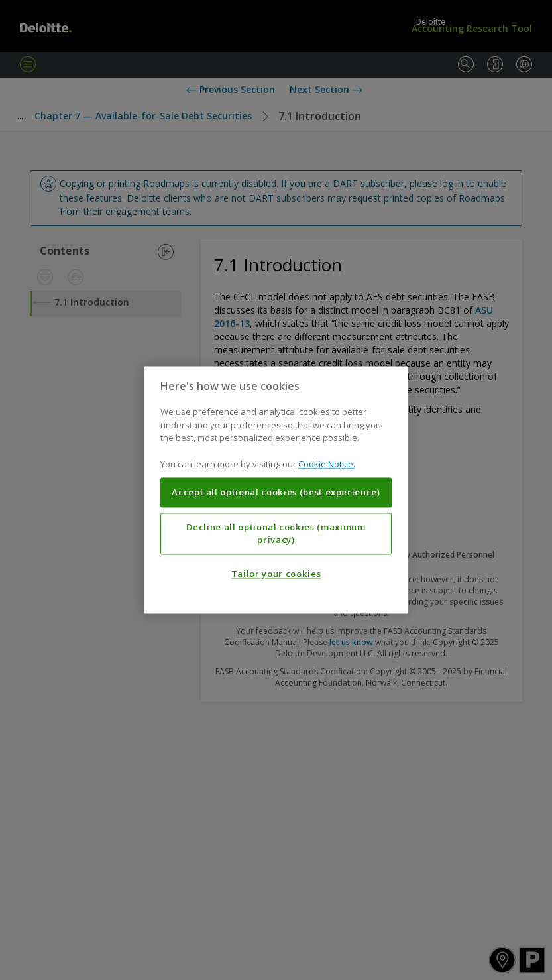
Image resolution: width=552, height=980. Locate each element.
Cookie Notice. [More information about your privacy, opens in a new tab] (327, 464)
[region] (276, 490)
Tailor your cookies (276, 574)
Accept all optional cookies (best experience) (276, 493)
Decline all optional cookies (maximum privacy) (276, 534)
